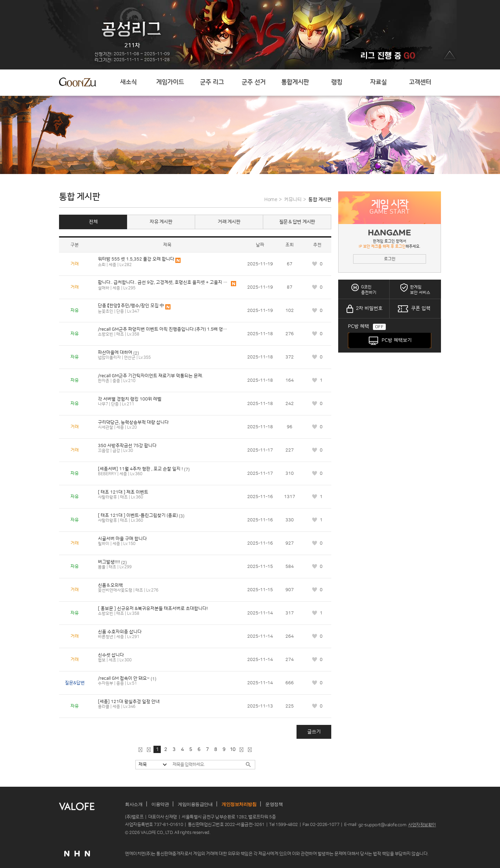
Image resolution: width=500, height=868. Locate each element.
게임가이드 (170, 82)
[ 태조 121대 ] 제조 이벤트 (123, 492)
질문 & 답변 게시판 (297, 222)
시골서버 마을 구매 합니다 (122, 539)
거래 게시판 (229, 222)
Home (271, 200)
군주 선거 (254, 82)
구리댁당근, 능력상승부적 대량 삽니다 (133, 422)
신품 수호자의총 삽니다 (120, 632)
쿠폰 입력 (421, 308)
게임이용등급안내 (195, 804)
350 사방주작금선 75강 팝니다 (127, 446)
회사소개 (134, 804)
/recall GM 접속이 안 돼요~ (124, 678)
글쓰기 (314, 732)
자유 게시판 (161, 222)
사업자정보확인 (422, 825)
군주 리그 (212, 82)
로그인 (390, 259)
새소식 (128, 82)
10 (233, 750)
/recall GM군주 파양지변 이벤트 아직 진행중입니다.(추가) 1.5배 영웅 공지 (164, 329)
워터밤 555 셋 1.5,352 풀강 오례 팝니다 (136, 259)
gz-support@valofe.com (382, 825)
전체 (93, 222)
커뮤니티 (293, 200)
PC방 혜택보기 (397, 340)
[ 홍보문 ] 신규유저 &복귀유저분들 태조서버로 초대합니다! (153, 609)
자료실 (378, 82)
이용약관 (160, 804)
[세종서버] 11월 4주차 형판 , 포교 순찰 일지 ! (140, 469)
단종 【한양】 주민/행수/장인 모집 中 (131, 306)
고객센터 (420, 82)
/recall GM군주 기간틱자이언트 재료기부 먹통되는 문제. (151, 376)
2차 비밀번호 (369, 308)
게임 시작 (390, 208)
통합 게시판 (320, 200)
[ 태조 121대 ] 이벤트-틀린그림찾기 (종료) (138, 515)
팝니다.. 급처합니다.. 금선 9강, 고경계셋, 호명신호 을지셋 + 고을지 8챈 (164, 282)
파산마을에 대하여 (115, 353)
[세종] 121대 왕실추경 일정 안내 (129, 702)
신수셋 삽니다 (111, 655)
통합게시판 (295, 82)
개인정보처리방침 (239, 804)
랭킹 (337, 82)
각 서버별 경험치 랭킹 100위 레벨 (130, 399)
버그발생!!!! (109, 562)
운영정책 (274, 804)
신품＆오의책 (110, 585)
